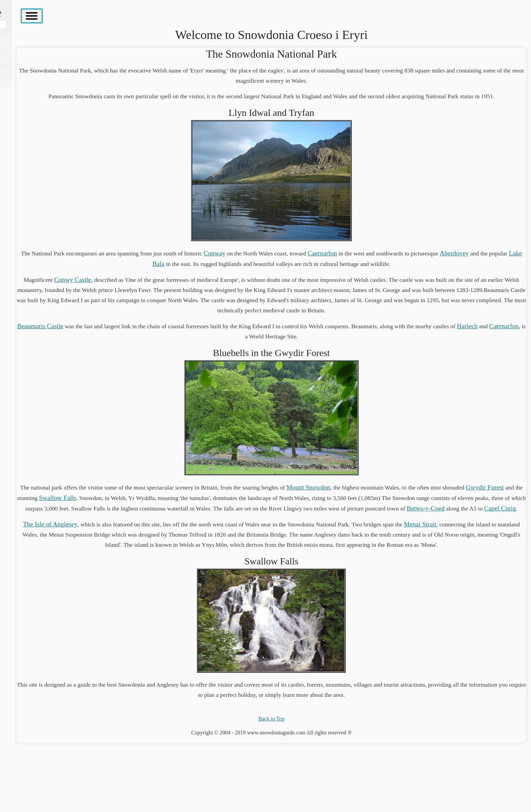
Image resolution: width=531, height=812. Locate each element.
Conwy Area (23, 58)
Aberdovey (217, 280)
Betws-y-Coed (477, 555)
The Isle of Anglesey (32, 86)
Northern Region (28, 72)
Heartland (20, 113)
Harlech (308, 373)
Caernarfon (445, 269)
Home (16, 44)
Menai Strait (177, 592)
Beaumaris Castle (163, 362)
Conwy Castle (188, 306)
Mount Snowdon (427, 524)
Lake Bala (285, 280)
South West (22, 141)
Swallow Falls (321, 534)
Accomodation (25, 183)
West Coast (22, 127)
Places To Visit (26, 169)
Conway (337, 269)
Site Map (19, 197)
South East (21, 155)
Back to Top (321, 786)
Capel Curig (339, 566)
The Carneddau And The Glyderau (47, 99)
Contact (18, 211)
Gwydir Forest (241, 534)
